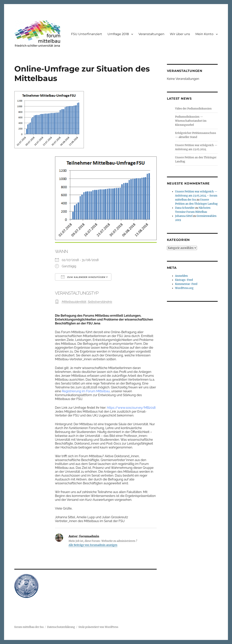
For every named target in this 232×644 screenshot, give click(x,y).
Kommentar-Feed (186, 284)
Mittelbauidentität (74, 302)
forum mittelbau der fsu (29, 627)
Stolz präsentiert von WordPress (98, 627)
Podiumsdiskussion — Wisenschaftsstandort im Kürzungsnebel (191, 121)
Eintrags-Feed (184, 280)
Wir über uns (180, 34)
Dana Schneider (185, 208)
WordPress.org (184, 288)
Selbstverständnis (100, 302)
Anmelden (181, 276)
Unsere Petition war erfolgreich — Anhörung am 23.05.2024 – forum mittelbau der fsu (196, 196)
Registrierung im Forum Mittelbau (86, 391)
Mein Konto (204, 34)
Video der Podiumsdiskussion (193, 109)
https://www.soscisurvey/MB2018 (132, 408)
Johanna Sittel (184, 216)
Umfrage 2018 (118, 34)
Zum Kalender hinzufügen (83, 277)
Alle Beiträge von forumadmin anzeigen (93, 545)
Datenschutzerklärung (61, 627)
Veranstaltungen (151, 34)
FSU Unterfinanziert (87, 34)
